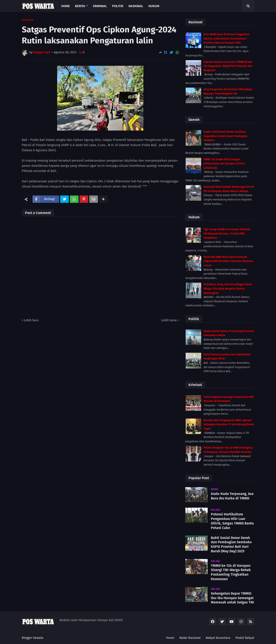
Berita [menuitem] (80, 6)
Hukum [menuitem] (154, 6)
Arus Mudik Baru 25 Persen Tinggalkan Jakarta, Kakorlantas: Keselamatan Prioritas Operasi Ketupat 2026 (226, 39)
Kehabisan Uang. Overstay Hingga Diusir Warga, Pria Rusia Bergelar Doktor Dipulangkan (228, 289)
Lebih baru (31, 320)
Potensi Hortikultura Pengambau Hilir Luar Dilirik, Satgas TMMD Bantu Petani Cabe (232, 521)
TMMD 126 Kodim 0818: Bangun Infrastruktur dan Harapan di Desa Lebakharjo (224, 164)
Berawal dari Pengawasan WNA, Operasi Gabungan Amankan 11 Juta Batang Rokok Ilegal (229, 424)
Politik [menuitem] (118, 6)
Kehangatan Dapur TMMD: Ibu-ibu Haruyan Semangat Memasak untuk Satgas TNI (232, 598)
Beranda (28, 20)
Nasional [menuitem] (136, 6)
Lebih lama (169, 320)
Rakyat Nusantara (218, 638)
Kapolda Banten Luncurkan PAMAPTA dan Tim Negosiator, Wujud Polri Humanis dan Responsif (228, 66)
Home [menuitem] (66, 6)
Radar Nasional (190, 638)
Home (170, 638)
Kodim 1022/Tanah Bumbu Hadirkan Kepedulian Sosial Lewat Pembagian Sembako (225, 136)
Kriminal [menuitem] (100, 6)
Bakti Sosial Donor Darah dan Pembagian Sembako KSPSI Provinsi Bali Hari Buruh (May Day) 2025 (231, 544)
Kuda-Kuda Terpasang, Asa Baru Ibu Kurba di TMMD (232, 496)
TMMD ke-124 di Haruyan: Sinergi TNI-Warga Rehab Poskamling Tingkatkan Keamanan (231, 572)
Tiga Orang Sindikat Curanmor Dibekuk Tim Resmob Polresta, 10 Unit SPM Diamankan (227, 234)
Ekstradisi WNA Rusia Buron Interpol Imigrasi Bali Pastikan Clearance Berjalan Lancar (228, 261)
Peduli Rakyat (245, 638)
